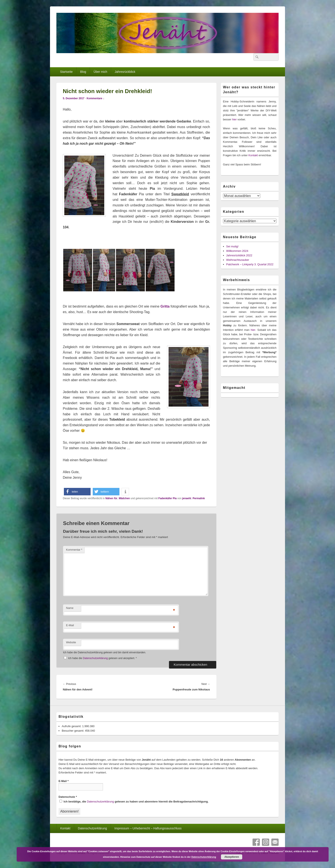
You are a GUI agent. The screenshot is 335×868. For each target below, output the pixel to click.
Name (70, 608)
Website (71, 642)
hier (234, 119)
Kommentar (74, 550)
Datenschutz (68, 797)
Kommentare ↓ (95, 98)
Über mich (100, 72)
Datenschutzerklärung (96, 658)
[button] (77, 492)
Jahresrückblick (125, 72)
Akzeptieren (232, 857)
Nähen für (111, 498)
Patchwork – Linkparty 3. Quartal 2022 (250, 264)
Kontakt (253, 155)
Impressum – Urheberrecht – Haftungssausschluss (148, 828)
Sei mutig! (232, 246)
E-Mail (70, 625)
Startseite (66, 72)
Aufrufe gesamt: (72, 726)
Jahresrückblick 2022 (239, 255)
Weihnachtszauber (238, 260)
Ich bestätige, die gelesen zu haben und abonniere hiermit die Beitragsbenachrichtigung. (134, 801)
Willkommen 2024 (237, 251)
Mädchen (124, 498)
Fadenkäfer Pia (167, 498)
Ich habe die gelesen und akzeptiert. (100, 658)
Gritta (165, 306)
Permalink (199, 498)
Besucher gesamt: (73, 731)
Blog (83, 72)
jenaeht (187, 498)
